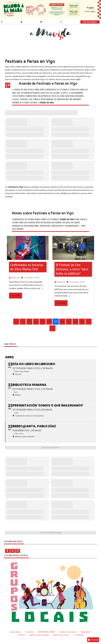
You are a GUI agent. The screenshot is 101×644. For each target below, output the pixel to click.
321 (29, 322)
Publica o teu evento (68, 632)
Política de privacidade (39, 635)
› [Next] (89, 322)
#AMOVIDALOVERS (47, 632)
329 (82, 322)
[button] (61, 22)
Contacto (30, 632)
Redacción (16, 278)
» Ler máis (16, 296)
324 (49, 322)
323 (43, 322)
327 (69, 322)
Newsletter (86, 632)
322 (36, 322)
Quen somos (16, 632)
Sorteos (22, 635)
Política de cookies (61, 635)
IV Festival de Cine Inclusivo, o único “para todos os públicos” (72, 269)
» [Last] (52, 328)
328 (75, 322)
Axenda (93, 640)
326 (62, 322)
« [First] (16, 322)
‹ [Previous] (23, 322)
